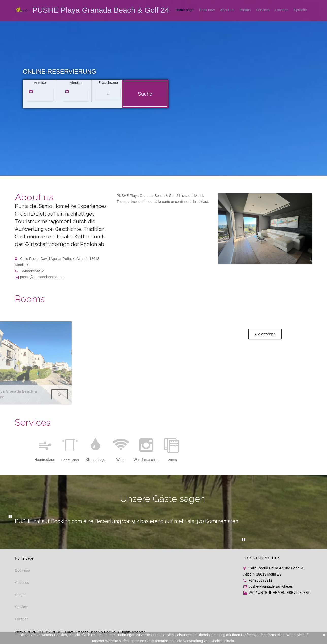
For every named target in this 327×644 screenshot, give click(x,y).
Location (282, 10)
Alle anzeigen (265, 334)
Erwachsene (108, 83)
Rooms (245, 10)
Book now (207, 10)
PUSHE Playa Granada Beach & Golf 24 (101, 10)
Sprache (300, 10)
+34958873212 (29, 271)
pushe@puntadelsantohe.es (40, 277)
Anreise (40, 83)
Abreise (76, 83)
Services (263, 10)
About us (227, 10)
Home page (185, 10)
